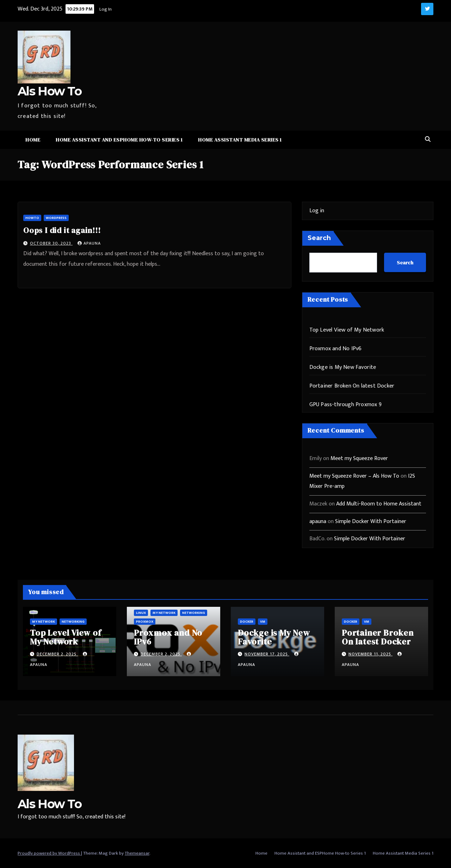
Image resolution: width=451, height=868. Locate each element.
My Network (44, 622)
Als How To (50, 91)
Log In (106, 9)
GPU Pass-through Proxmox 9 (345, 405)
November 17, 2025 (267, 654)
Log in (317, 211)
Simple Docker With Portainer (371, 521)
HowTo (32, 218)
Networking (73, 622)
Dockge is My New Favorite (343, 367)
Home (33, 140)
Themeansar (137, 853)
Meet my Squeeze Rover (359, 458)
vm (263, 622)
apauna (89, 243)
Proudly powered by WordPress (49, 853)
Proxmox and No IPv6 (336, 349)
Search (319, 238)
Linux (141, 613)
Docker (247, 622)
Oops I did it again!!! (62, 230)
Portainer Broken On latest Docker (352, 386)
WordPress (56, 218)
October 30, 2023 (51, 243)
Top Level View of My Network (347, 330)
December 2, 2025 (57, 654)
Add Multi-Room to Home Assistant (379, 504)
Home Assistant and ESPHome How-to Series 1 (119, 140)
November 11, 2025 (370, 654)
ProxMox (145, 622)
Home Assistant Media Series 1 (240, 140)
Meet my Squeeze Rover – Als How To (354, 476)
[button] (428, 140)
